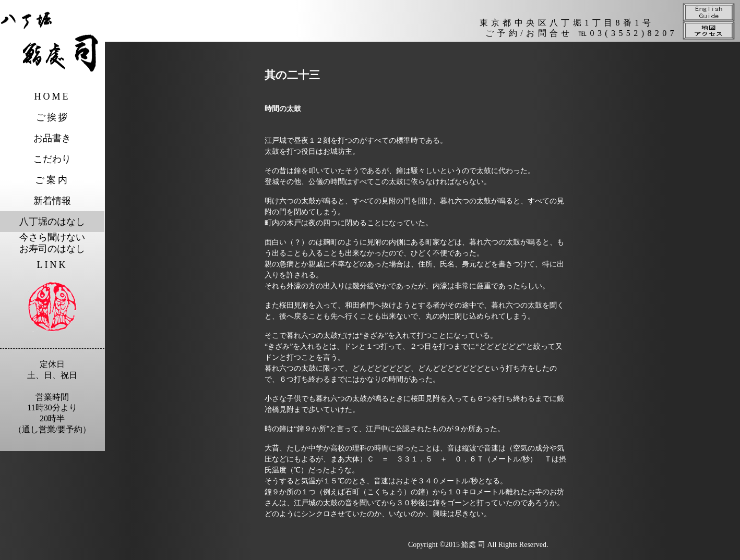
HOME (52, 96)
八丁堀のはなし (52, 222)
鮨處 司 (473, 545)
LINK (52, 265)
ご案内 (52, 180)
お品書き (52, 138)
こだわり (52, 159)
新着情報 (52, 201)
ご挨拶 (52, 117)
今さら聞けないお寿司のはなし (52, 243)
